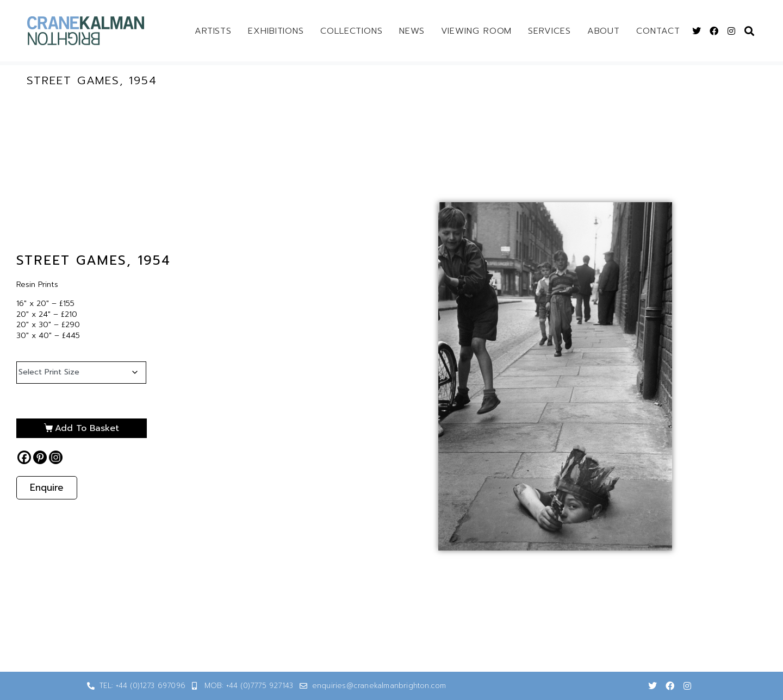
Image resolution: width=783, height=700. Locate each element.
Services (549, 31)
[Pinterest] (40, 457)
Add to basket (87, 428)
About (604, 31)
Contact (658, 31)
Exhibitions (276, 31)
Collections (352, 31)
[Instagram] (56, 457)
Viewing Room (477, 31)
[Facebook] (24, 457)
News (412, 31)
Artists (213, 31)
